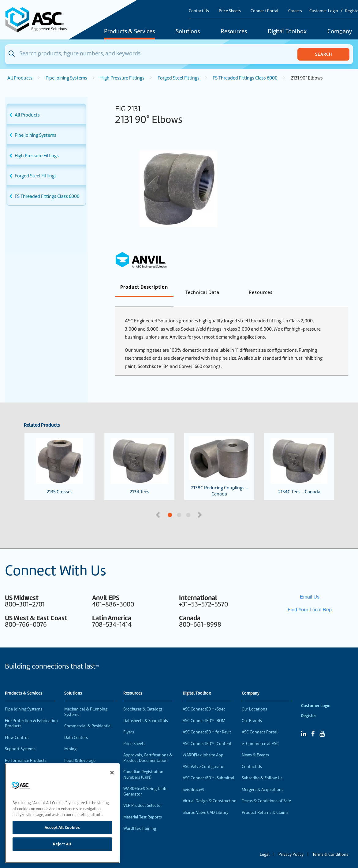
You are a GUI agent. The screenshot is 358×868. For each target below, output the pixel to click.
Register (309, 706)
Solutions (188, 32)
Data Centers (76, 727)
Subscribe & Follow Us (262, 768)
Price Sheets (230, 11)
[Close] (112, 773)
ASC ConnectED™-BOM (204, 711)
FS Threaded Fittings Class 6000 (245, 78)
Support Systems (20, 739)
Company (251, 683)
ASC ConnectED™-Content (207, 734)
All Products (20, 78)
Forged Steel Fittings (179, 78)
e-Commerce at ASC (260, 734)
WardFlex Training (140, 818)
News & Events (255, 745)
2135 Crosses (60, 456)
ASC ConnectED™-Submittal (209, 768)
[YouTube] (322, 724)
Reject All (62, 844)
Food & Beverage (80, 750)
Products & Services (129, 32)
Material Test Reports (143, 807)
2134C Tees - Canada (299, 456)
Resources (234, 32)
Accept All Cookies (62, 827)
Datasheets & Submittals (146, 711)
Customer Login (324, 11)
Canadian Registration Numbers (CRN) (143, 764)
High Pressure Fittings (122, 78)
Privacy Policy (291, 844)
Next (200, 504)
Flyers (129, 722)
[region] (62, 813)
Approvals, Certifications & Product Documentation (148, 748)
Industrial (73, 762)
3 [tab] (211, 505)
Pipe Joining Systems (66, 78)
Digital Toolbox (287, 32)
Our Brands (252, 711)
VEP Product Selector (143, 795)
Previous (158, 504)
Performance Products (26, 750)
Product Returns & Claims (265, 802)
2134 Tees (139, 456)
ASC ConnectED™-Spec (204, 699)
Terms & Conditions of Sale (266, 791)
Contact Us (199, 11)
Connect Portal (265, 11)
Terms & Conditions (330, 844)
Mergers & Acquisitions (263, 779)
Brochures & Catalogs (143, 699)
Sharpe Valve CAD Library (205, 802)
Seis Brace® (193, 779)
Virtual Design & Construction (210, 791)
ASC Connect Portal (260, 722)
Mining (70, 739)
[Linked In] (304, 724)
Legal (265, 844)
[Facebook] (313, 724)
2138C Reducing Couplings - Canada (219, 457)
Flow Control (17, 727)
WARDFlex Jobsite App (203, 745)
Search (324, 54)
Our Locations (254, 699)
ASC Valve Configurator (204, 757)
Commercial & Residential (88, 716)
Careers (295, 11)
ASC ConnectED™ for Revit (207, 722)
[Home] (39, 20)
